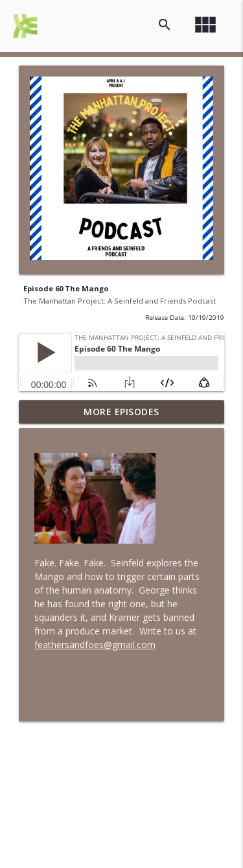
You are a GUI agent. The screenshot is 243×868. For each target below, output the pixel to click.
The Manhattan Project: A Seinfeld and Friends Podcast (120, 301)
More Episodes (121, 412)
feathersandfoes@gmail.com (95, 645)
